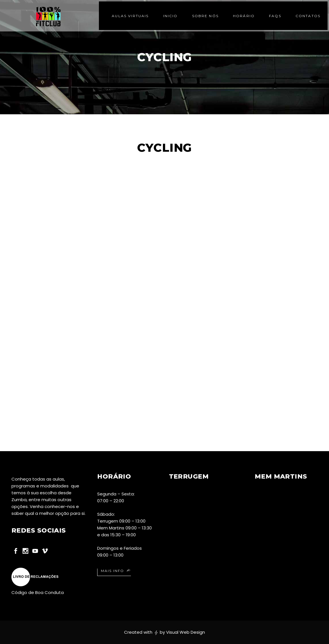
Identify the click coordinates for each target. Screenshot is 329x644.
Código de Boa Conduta (38, 592)
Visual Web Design (186, 632)
